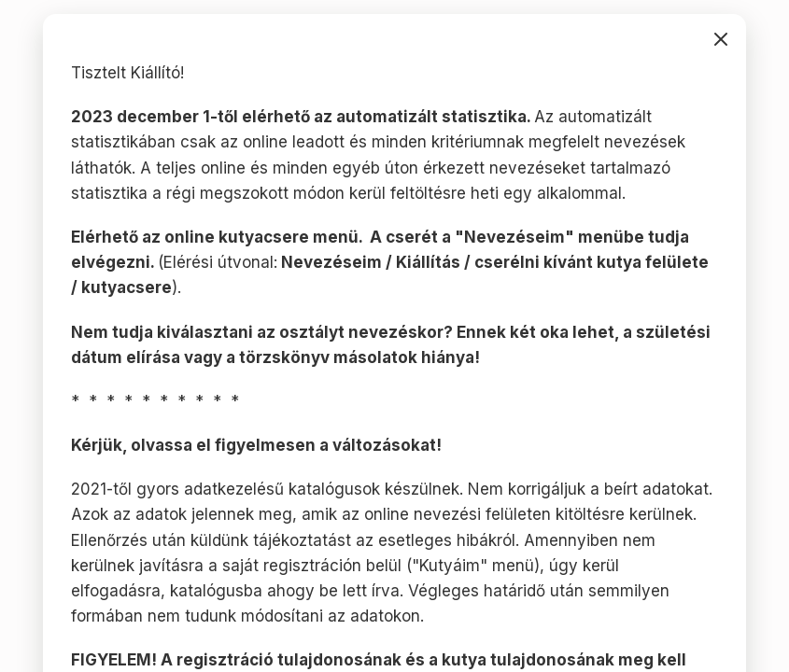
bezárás (721, 39)
